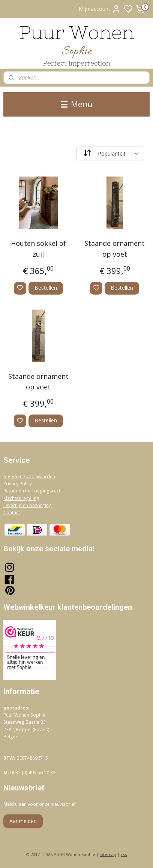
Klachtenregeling (21, 498)
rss (124, 854)
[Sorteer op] (110, 153)
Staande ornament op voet (115, 249)
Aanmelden (23, 821)
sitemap (108, 854)
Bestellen (46, 288)
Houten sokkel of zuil (38, 249)
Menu (77, 104)
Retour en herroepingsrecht (33, 491)
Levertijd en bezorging (28, 505)
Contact (12, 513)
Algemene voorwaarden (29, 477)
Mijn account (100, 9)
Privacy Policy (18, 484)
